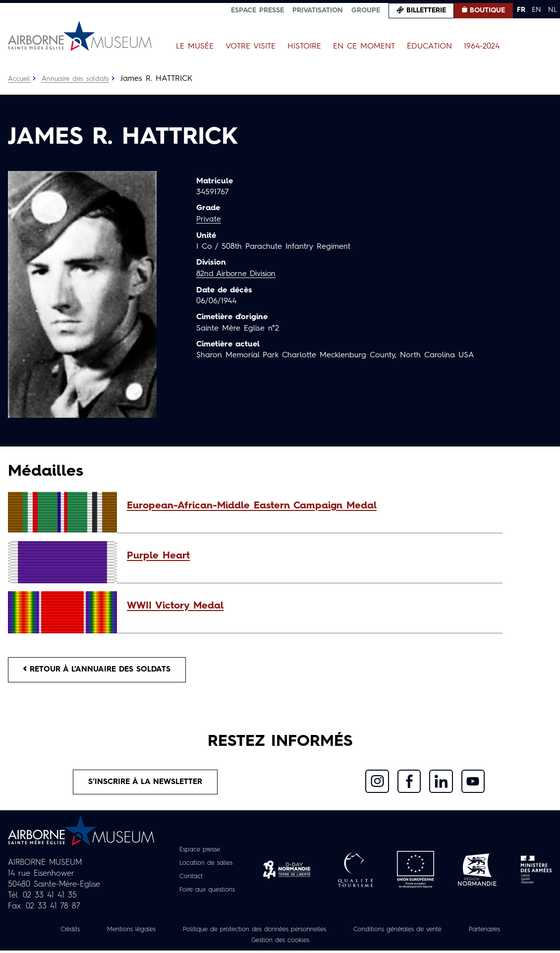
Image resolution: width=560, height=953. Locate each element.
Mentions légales (116, 932)
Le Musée (195, 47)
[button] (310, 506)
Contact (189, 879)
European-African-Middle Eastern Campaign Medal (252, 506)
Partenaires (502, 932)
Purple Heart (158, 556)
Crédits (51, 932)
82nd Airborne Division (238, 274)
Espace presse (257, 10)
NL (553, 10)
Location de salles (206, 865)
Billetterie (426, 10)
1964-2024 (482, 47)
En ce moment (364, 47)
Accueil (20, 79)
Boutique (487, 10)
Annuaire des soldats (77, 79)
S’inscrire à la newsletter (145, 784)
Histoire (304, 47)
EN (536, 10)
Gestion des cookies (280, 943)
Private (209, 220)
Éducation (429, 47)
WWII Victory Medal (175, 606)
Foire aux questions (207, 892)
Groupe (366, 10)
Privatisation (318, 10)
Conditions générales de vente (407, 932)
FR (521, 10)
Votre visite (251, 47)
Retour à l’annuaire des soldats (100, 670)
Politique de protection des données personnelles (251, 932)
